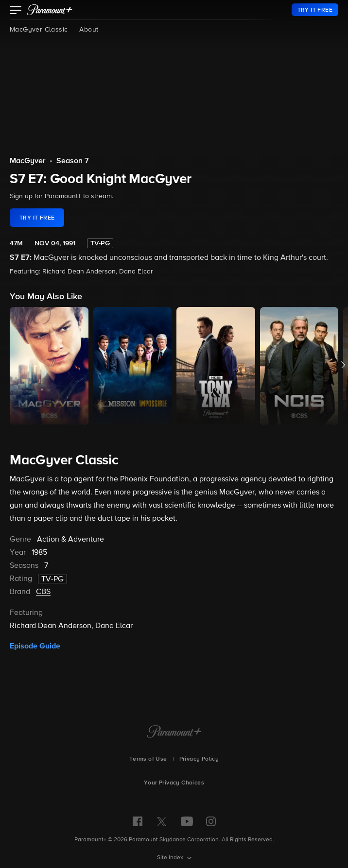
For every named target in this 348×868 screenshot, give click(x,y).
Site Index (171, 858)
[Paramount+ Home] (174, 732)
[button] (16, 11)
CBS (43, 592)
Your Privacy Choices (174, 783)
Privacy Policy (199, 759)
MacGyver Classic (39, 30)
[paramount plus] (50, 10)
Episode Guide (35, 646)
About (89, 30)
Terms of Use (148, 759)
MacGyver (28, 161)
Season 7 (73, 161)
